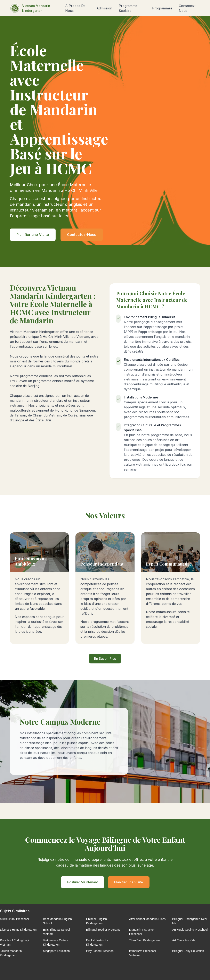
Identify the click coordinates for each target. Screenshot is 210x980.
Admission (104, 8)
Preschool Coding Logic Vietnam (15, 942)
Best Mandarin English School (57, 921)
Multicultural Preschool (14, 919)
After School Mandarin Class (147, 919)
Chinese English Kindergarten (96, 921)
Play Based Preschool (100, 951)
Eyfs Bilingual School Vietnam (56, 932)
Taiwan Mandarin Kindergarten (11, 953)
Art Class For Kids (184, 940)
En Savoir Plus (105, 659)
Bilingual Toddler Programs (103, 930)
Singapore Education (56, 951)
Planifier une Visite (33, 235)
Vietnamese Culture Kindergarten (56, 942)
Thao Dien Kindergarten (144, 940)
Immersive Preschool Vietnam (143, 953)
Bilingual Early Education (188, 951)
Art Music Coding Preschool (190, 930)
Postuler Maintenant (83, 882)
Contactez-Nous (187, 8)
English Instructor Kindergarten (97, 942)
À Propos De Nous (75, 8)
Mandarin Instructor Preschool (142, 932)
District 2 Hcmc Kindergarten (18, 930)
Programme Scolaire (128, 8)
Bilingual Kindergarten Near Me (190, 921)
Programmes (162, 8)
